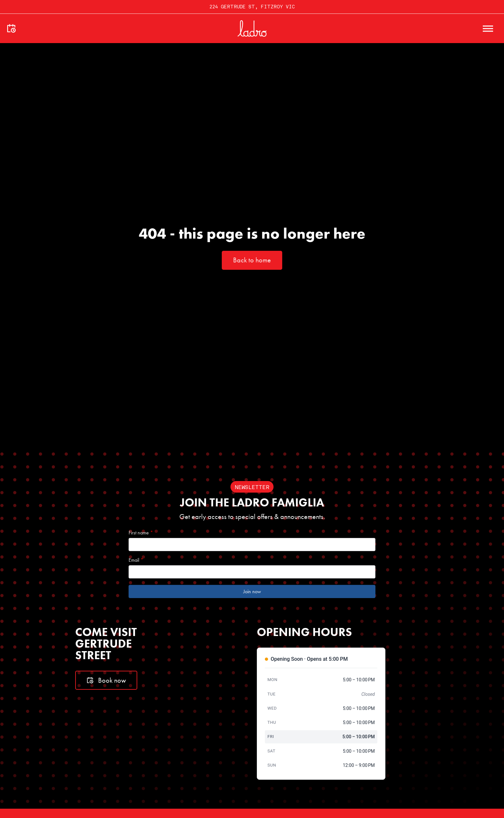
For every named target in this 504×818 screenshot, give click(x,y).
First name (141, 533)
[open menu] (488, 29)
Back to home (252, 260)
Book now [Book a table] (106, 680)
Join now (252, 591)
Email (136, 560)
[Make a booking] (11, 29)
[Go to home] (252, 28)
